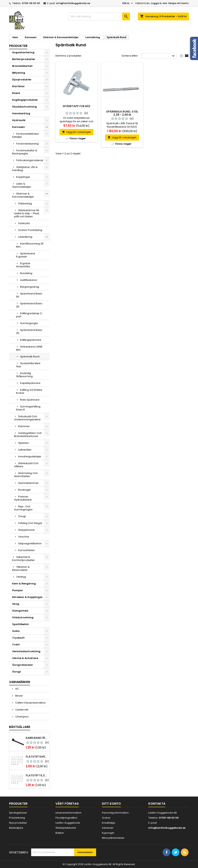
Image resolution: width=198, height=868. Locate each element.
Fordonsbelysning (27, 144)
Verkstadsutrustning (26, 651)
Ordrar (106, 818)
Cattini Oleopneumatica (30, 703)
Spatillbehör (21, 624)
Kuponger (108, 833)
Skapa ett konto (178, 3)
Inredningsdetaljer (30, 456)
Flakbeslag (25, 203)
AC (17, 689)
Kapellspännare (30, 383)
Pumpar (18, 590)
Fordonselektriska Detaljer (25, 135)
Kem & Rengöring (24, 584)
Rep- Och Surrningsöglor (23, 508)
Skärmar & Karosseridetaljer (23, 195)
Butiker (60, 833)
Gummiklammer (28, 483)
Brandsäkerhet (22, 66)
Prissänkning (17, 818)
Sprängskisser (18, 813)
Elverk (16, 93)
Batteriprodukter (24, 59)
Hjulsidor (24, 443)
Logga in (156, 3)
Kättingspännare (31, 340)
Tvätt (16, 645)
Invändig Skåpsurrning (24, 375)
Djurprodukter (22, 80)
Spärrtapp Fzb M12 (76, 106)
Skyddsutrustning (24, 107)
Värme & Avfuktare (25, 658)
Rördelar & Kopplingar (27, 597)
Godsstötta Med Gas (28, 365)
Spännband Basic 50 (29, 295)
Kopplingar (23, 177)
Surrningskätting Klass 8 (28, 408)
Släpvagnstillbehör (30, 543)
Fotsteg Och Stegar (30, 523)
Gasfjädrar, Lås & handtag (25, 169)
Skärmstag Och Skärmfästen (26, 475)
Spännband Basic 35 (29, 332)
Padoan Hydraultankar (23, 498)
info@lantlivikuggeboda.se (73, 3)
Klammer (24, 426)
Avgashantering (23, 52)
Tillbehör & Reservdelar (21, 568)
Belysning (19, 73)
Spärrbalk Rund (30, 357)
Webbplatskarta (66, 828)
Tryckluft (18, 638)
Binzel (19, 696)
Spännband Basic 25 (29, 305)
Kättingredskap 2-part (29, 315)
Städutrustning (23, 617)
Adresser (108, 828)
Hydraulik (19, 120)
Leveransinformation (68, 813)
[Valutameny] (128, 3)
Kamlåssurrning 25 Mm (30, 245)
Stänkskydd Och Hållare (26, 465)
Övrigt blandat (22, 665)
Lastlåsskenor (29, 280)
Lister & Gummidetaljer (22, 185)
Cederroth (22, 710)
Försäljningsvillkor (67, 818)
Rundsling (26, 273)
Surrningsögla (29, 323)
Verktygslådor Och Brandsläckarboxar (28, 435)
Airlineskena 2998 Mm (29, 348)
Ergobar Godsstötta (23, 265)
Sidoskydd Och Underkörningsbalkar (27, 418)
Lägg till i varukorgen (76, 132)
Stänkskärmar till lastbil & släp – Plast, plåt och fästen (27, 213)
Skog (16, 604)
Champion (22, 717)
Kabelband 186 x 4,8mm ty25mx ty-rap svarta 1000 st (37, 738)
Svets (16, 631)
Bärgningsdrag (30, 287)
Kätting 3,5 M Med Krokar (29, 391)
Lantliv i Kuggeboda (68, 823)
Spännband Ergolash (26, 255)
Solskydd (24, 223)
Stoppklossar (26, 530)
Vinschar (24, 537)
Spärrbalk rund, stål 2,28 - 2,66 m (122, 113)
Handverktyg (21, 113)
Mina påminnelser (113, 838)
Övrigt (22, 516)
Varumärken (20, 682)
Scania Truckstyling (30, 230)
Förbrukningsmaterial (30, 160)
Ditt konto (111, 804)
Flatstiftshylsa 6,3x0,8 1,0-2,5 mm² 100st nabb (37, 757)
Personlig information (115, 813)
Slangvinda (20, 611)
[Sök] (99, 16)
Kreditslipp (109, 823)
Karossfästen (26, 550)
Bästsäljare (20, 727)
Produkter (18, 46)
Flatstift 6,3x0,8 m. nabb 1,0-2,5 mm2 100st (37, 775)
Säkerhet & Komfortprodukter (23, 559)
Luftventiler (25, 450)
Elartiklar (18, 86)
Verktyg (21, 577)
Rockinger (25, 490)
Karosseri (19, 127)
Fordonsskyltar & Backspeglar (25, 152)
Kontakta (157, 804)
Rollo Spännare (30, 400)
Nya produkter (18, 823)
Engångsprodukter (25, 100)
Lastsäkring (25, 237)
